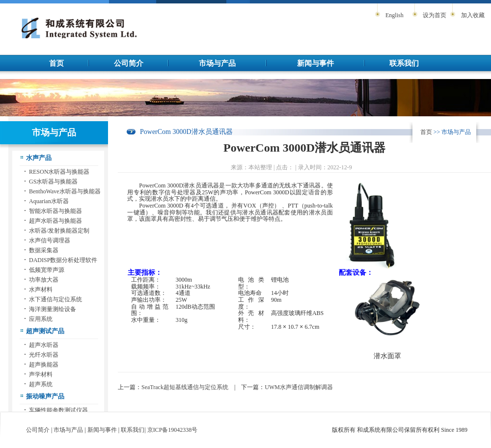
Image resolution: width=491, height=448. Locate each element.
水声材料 (41, 290)
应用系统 (41, 319)
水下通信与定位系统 (55, 299)
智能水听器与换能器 (55, 211)
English (395, 15)
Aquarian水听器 (49, 201)
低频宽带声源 (47, 270)
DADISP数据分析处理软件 (63, 260)
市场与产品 (217, 63)
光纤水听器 (44, 355)
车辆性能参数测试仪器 (58, 410)
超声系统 (41, 384)
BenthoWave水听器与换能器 (65, 191)
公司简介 (129, 63)
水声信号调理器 (50, 240)
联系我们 (404, 63)
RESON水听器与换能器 (59, 172)
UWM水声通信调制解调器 (299, 387)
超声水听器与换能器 (55, 221)
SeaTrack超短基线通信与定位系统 (185, 387)
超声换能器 (44, 365)
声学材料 (41, 374)
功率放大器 (44, 280)
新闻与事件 (315, 63)
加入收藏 (473, 15)
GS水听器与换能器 (53, 182)
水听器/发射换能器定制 (59, 231)
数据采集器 (44, 250)
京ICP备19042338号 (173, 430)
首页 (56, 63)
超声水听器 (44, 345)
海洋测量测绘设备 (53, 309)
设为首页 (435, 15)
